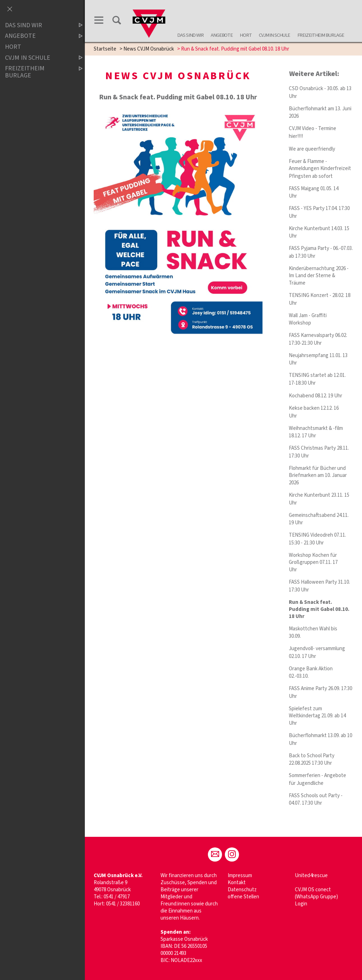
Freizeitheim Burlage (321, 35)
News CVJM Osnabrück (149, 49)
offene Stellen (243, 897)
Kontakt (237, 883)
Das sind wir (190, 35)
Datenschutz (242, 890)
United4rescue (311, 876)
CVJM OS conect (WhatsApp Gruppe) (316, 893)
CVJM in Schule (274, 35)
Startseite (105, 49)
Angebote (222, 35)
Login (301, 904)
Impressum (240, 876)
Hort (246, 35)
